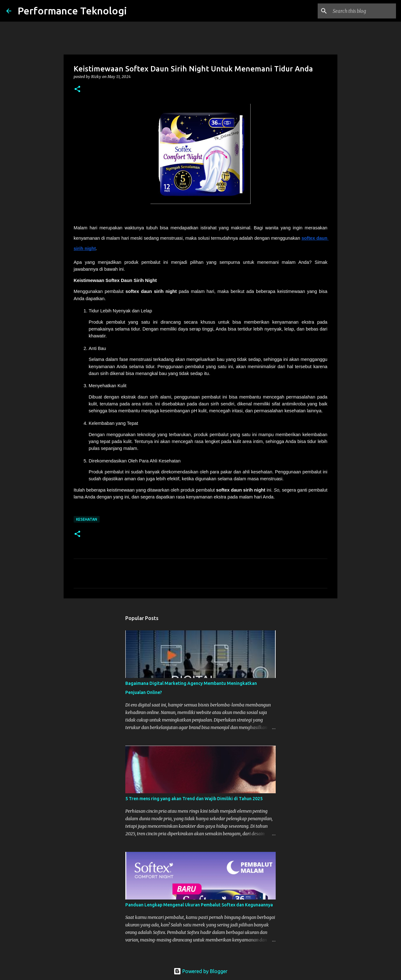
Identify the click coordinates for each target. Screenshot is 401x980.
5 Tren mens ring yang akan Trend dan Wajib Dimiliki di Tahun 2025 (194, 799)
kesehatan (87, 519)
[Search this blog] (363, 11)
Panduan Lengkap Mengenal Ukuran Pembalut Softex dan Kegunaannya (199, 905)
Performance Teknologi (72, 11)
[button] (77, 89)
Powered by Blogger (200, 971)
